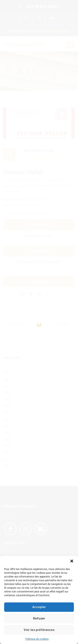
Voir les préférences (39, 630)
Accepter (39, 607)
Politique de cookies (37, 639)
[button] (72, 561)
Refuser (39, 618)
